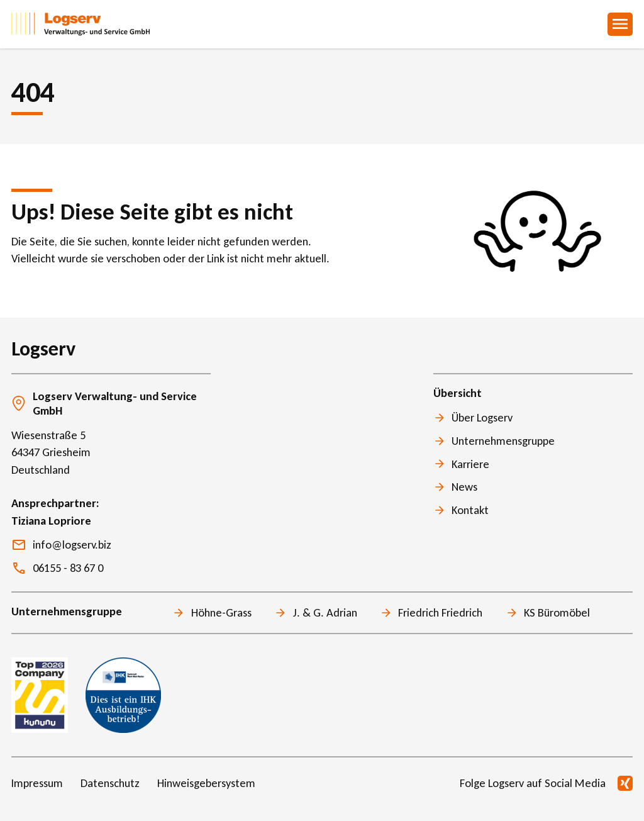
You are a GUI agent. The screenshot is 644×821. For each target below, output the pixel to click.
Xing (625, 783)
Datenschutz (110, 783)
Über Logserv (482, 417)
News (464, 487)
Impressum (37, 783)
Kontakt (470, 510)
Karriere (470, 464)
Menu (620, 24)
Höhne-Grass (221, 612)
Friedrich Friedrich (440, 612)
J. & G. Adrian (325, 612)
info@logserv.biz (72, 545)
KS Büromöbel (557, 612)
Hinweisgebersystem (206, 783)
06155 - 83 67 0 (68, 568)
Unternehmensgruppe (503, 441)
